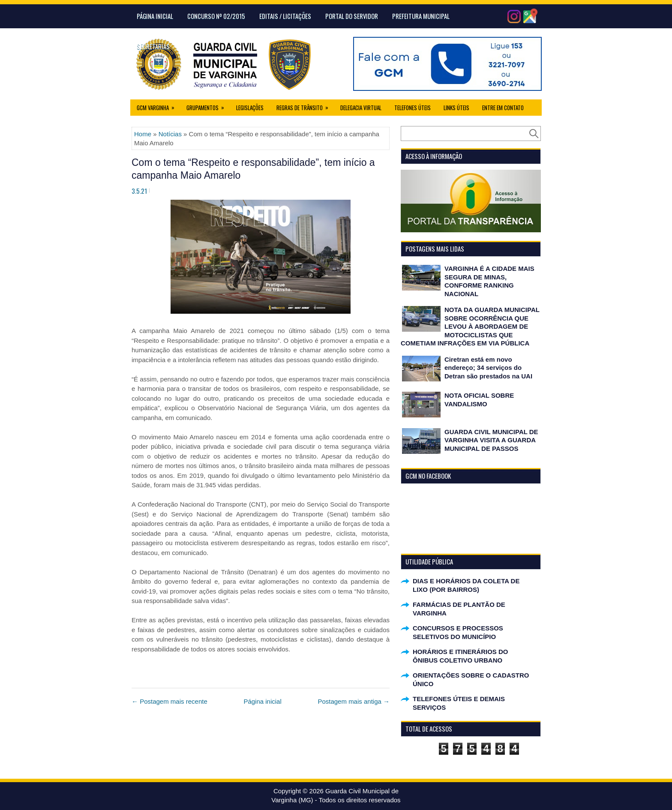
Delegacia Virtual (361, 108)
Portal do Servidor (352, 16)
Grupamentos (208, 106)
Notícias (170, 134)
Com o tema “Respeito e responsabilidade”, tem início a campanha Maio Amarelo (253, 169)
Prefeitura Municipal (421, 16)
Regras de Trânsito (305, 106)
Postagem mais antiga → (354, 701)
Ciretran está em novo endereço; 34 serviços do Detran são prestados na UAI (488, 368)
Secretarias (153, 46)
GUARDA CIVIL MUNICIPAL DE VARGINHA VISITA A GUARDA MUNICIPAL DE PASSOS (491, 440)
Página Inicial (155, 16)
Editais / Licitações (285, 16)
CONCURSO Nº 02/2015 (216, 16)
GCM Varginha (158, 106)
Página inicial (262, 701)
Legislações (250, 108)
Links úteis (456, 108)
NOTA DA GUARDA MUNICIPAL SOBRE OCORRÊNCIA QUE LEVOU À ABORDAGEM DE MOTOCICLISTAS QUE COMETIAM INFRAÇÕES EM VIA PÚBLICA (470, 326)
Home (143, 134)
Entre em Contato (503, 108)
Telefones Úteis (412, 108)
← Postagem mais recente (169, 701)
